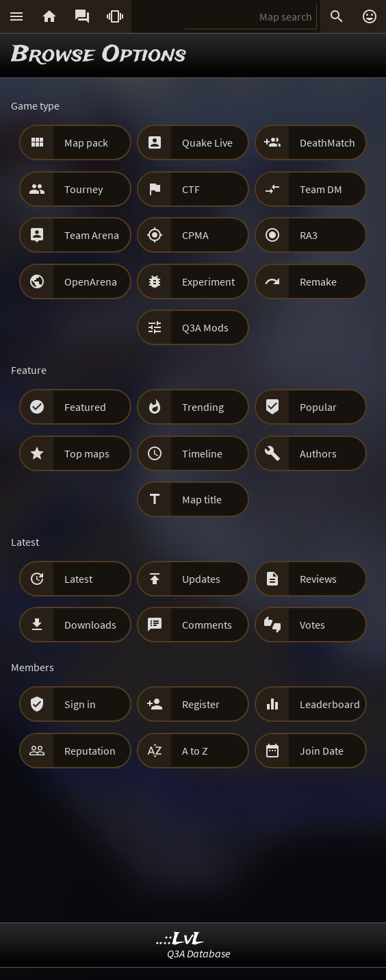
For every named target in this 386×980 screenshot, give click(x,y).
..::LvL (180, 939)
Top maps (87, 453)
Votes (312, 625)
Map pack (86, 142)
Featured (85, 407)
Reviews (318, 579)
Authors (318, 453)
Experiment (208, 281)
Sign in (80, 704)
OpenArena (91, 281)
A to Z (195, 751)
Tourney (83, 189)
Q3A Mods (205, 327)
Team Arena (92, 235)
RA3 (309, 235)
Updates (201, 579)
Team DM (321, 189)
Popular (318, 407)
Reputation (90, 751)
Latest (78, 579)
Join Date (322, 751)
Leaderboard (330, 704)
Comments (207, 625)
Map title (202, 499)
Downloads (90, 625)
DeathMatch (327, 142)
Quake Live (207, 142)
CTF (191, 189)
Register (201, 704)
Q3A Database (199, 953)
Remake (318, 281)
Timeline (202, 453)
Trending (203, 407)
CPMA (195, 235)
